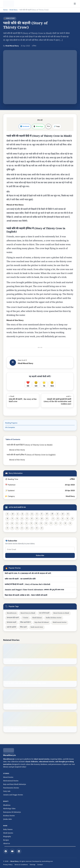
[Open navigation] (75, 4)
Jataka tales (8, 819)
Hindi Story (13, 10)
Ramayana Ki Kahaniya (12, 812)
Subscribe (40, 555)
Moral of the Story (17, 450)
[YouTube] (12, 851)
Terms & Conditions (21, 865)
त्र (32, 528)
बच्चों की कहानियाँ (11, 627)
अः (63, 514)
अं (57, 514)
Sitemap (33, 865)
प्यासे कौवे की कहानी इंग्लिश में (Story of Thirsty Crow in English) (31, 455)
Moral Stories (9, 777)
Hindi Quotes (8, 833)
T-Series (25, 618)
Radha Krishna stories (54, 618)
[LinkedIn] (19, 851)
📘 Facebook (25, 126)
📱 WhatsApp (38, 126)
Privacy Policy (8, 865)
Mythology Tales (9, 809)
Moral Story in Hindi (28, 613)
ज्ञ (42, 528)
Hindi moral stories (60, 623)
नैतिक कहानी (23, 627)
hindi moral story (37, 627)
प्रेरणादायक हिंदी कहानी (13, 618)
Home (5, 10)
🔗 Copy (57, 126)
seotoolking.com (47, 861)
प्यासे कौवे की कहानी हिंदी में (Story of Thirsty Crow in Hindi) (30, 445)
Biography (7, 837)
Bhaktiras (7, 805)
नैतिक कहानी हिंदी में (25, 623)
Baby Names (8, 830)
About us (7, 844)
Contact (40, 865)
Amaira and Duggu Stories (13, 795)
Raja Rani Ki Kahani (42, 623)
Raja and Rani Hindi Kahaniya (15, 785)
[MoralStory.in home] (9, 4)
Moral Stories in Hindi (61, 613)
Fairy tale (7, 792)
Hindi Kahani (37, 618)
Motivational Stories (11, 781)
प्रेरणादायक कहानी (11, 623)
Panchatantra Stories (11, 788)
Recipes (6, 840)
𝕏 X (49, 126)
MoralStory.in (12, 613)
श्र (37, 528)
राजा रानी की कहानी (44, 613)
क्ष (27, 528)
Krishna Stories (10, 816)
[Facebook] (6, 851)
